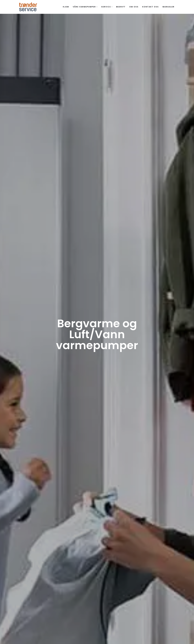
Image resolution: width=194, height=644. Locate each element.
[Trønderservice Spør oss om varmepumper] (28, 7)
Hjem (66, 7)
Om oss (134, 7)
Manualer (168, 7)
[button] (97, 7)
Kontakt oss (150, 7)
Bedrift (121, 7)
